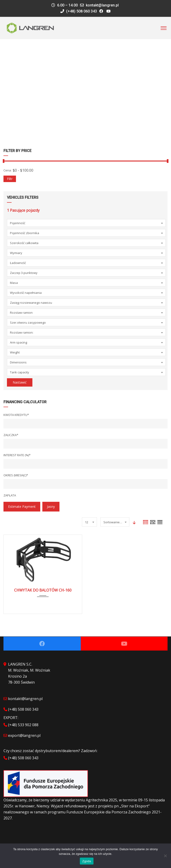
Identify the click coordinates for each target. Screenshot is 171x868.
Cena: (8, 170)
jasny (51, 507)
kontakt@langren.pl (102, 5)
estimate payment (22, 507)
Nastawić (20, 382)
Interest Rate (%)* (17, 455)
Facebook (42, 644)
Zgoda (87, 861)
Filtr (10, 179)
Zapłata (10, 495)
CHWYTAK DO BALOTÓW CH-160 (43, 590)
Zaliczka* (11, 435)
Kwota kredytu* (16, 415)
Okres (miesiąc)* (16, 475)
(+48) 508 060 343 (79, 11)
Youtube (124, 644)
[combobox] (86, 223)
